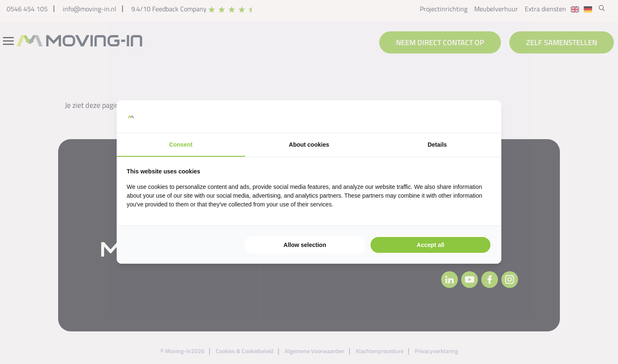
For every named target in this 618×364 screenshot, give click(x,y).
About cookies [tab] (309, 145)
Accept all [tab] (431, 245)
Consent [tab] (181, 145)
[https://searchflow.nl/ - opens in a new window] (481, 117)
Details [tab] (437, 145)
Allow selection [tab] (305, 245)
